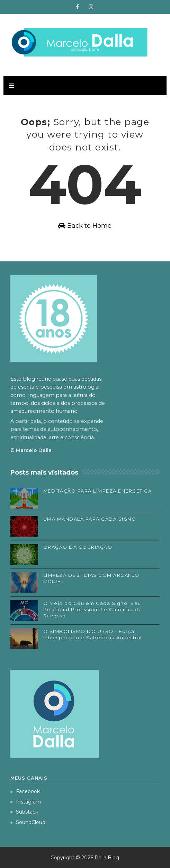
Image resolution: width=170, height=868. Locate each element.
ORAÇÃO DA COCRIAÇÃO (78, 547)
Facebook (25, 791)
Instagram (26, 802)
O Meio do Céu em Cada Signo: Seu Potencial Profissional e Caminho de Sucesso (93, 609)
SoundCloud (28, 822)
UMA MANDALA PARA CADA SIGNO (90, 519)
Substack (24, 812)
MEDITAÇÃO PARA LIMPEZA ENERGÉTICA (98, 491)
